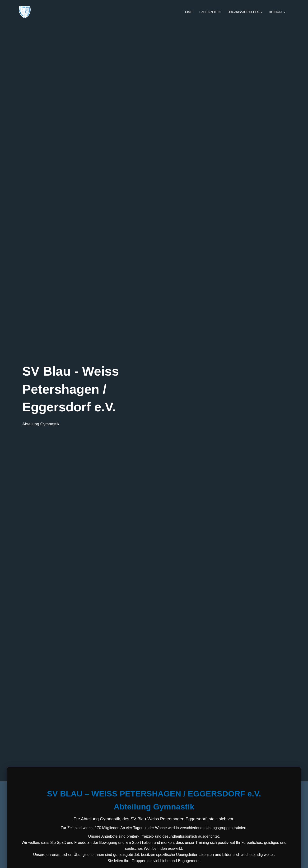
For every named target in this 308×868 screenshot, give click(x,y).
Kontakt (278, 12)
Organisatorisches (245, 12)
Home (188, 12)
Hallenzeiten (210, 12)
